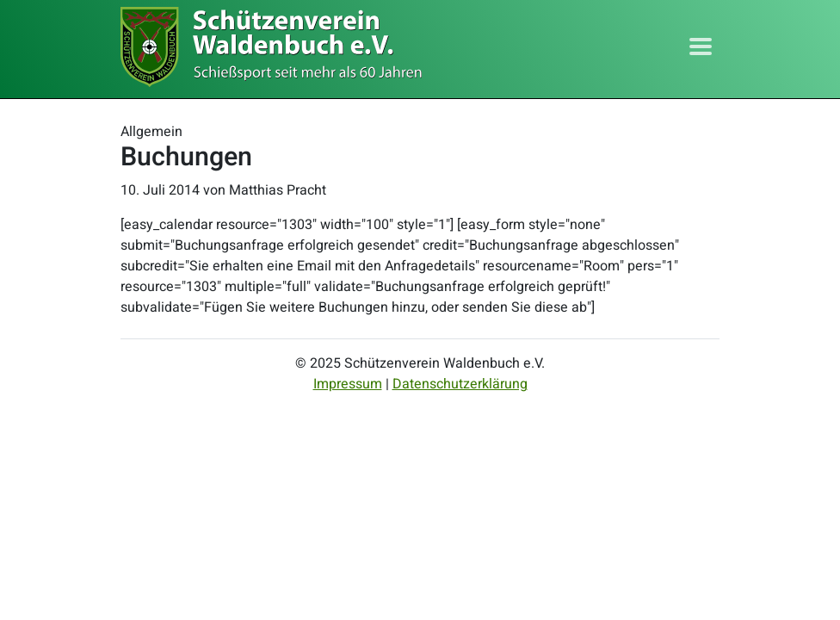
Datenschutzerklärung (460, 384)
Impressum (348, 384)
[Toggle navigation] (701, 46)
